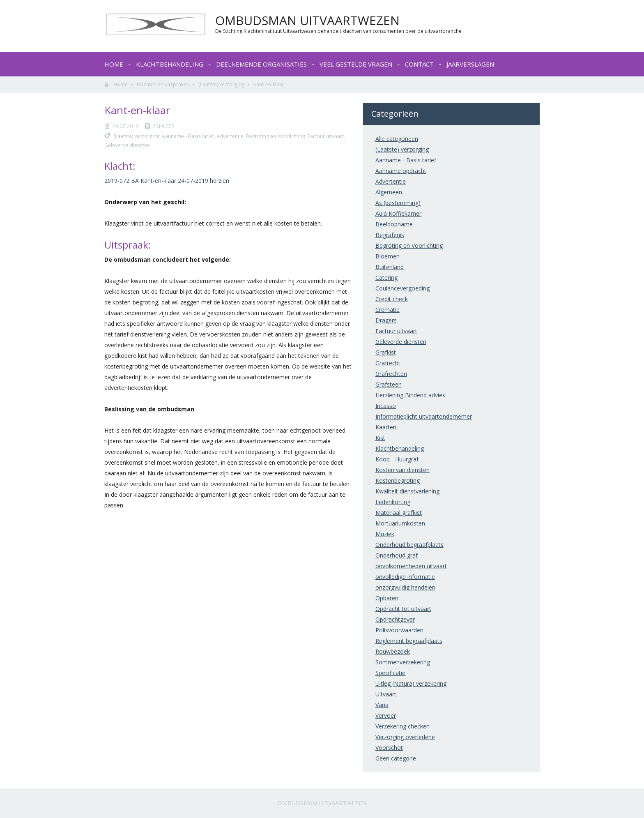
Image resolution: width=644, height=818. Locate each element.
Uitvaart (386, 694)
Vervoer (386, 715)
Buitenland (390, 267)
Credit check (392, 299)
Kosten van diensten (402, 470)
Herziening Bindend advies (410, 395)
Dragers (386, 320)
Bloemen (388, 256)
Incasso (386, 406)
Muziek (385, 534)
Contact (419, 64)
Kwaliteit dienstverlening (407, 491)
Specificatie (390, 673)
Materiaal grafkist (399, 513)
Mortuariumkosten (400, 523)
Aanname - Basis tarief (406, 160)
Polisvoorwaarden (399, 630)
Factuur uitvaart (396, 331)
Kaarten (386, 427)
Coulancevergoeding (402, 288)
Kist (380, 438)
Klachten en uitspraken (163, 84)
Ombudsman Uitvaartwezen (322, 803)
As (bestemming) (398, 203)
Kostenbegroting (398, 480)
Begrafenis (390, 235)
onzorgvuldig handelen (405, 587)
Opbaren (387, 598)
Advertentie (391, 181)
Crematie (388, 310)
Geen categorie (396, 758)
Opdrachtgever (395, 619)
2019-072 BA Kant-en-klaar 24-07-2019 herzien (167, 181)
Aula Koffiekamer (398, 213)
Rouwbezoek (393, 651)
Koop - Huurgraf (397, 459)
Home (114, 64)
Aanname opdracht (401, 171)
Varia (382, 705)
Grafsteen (389, 384)
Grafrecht (388, 363)
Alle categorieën (397, 139)
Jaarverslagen (470, 64)
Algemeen (389, 192)
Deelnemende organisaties (261, 64)
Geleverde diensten (401, 342)
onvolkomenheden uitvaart (411, 566)
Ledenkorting (393, 502)
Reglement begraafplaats (409, 641)
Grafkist (386, 352)
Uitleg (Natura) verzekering (411, 683)
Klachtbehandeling (170, 64)
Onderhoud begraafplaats (409, 545)
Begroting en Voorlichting (409, 245)
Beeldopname (394, 224)
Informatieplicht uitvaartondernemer (424, 416)
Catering (386, 278)
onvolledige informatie (405, 577)
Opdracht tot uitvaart (403, 609)
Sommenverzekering (403, 662)
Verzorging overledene (405, 737)
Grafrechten (391, 374)
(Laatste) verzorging (221, 84)
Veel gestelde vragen (356, 64)
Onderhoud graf (397, 555)
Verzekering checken (402, 726)
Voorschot (389, 748)
